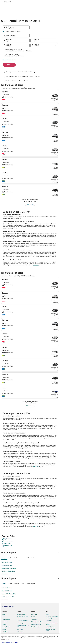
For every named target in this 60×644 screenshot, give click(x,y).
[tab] (4, 550)
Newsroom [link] (5, 617)
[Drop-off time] (44, 38)
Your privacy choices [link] (36, 619)
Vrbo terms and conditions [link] (37, 614)
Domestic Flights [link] (20, 615)
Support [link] (47, 607)
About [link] (4, 607)
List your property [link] (6, 612)
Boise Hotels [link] (5, 567)
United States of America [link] (25, 2)
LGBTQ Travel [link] (20, 627)
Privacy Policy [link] (34, 607)
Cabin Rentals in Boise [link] (7, 555)
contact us (36, 257)
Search (9, 57)
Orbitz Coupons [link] (20, 624)
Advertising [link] (5, 627)
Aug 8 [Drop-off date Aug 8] (36, 34)
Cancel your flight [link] (49, 613)
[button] (30, 52)
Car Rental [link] (9, 2)
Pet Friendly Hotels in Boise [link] (8, 564)
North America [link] (16, 2)
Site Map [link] (4, 622)
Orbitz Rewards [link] (6, 624)
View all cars (30, 197)
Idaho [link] (33, 2)
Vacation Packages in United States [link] (23, 619)
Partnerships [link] (5, 614)
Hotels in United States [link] (22, 607)
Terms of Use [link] (34, 612)
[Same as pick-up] (44, 28)
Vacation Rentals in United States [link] (22, 610)
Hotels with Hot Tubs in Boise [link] (9, 561)
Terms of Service (14, 642)
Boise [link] (37, 2)
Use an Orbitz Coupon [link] (50, 619)
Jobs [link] (4, 609)
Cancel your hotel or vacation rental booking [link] (52, 610)
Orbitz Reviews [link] (20, 622)
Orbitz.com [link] (3, 2)
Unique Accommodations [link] (22, 629)
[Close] (57, 636)
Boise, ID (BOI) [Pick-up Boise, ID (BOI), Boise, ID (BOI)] (10, 29)
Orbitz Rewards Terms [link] (36, 617)
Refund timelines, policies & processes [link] (52, 616)
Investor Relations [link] (6, 619)
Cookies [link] (33, 609)
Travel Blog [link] (19, 632)
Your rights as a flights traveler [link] (51, 622)
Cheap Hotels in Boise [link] (7, 558)
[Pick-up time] (16, 38)
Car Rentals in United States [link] (23, 613)
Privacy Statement (6, 642)
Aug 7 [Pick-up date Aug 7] (8, 34)
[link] (30, 532)
